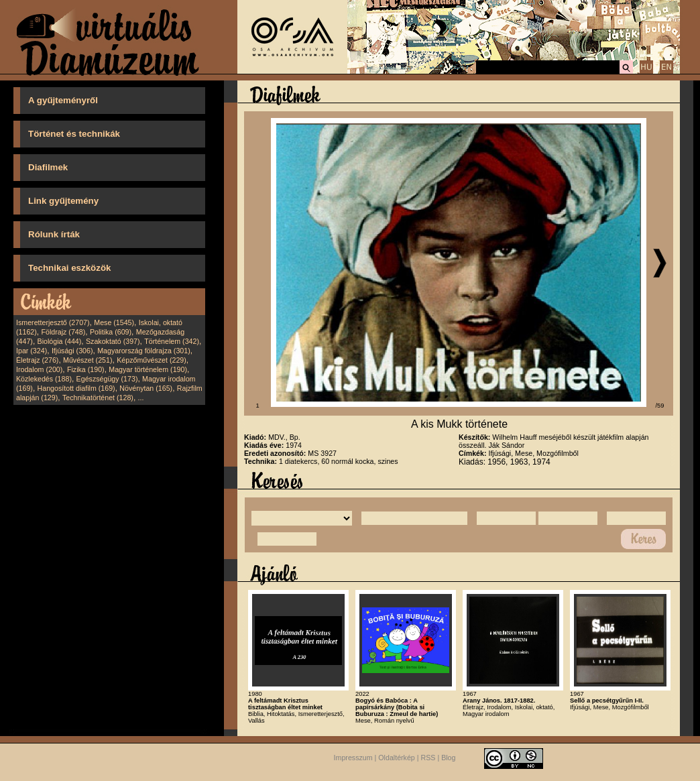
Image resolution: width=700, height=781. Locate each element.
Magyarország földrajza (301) (144, 351)
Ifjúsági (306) (72, 351)
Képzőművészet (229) (152, 360)
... (141, 398)
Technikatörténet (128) (98, 398)
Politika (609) (111, 332)
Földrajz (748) (63, 332)
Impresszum (353, 758)
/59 (660, 406)
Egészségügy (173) (107, 379)
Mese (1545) (114, 322)
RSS (428, 758)
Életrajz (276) (37, 360)
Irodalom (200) (39, 369)
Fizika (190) (86, 369)
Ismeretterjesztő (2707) (53, 322)
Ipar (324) (32, 351)
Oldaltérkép (397, 758)
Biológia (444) (60, 341)
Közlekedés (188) (44, 379)
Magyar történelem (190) (148, 369)
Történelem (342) (172, 341)
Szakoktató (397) (113, 341)
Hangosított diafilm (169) (76, 388)
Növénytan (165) (146, 388)
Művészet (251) (87, 360)
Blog (448, 758)
